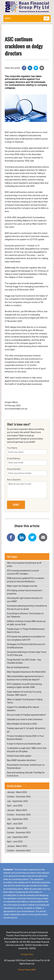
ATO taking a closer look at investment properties (24, 592)
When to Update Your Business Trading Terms (25, 701)
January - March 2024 (17, 828)
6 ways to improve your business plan (24, 744)
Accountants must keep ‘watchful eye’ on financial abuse (26, 766)
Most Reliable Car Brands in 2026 (22, 724)
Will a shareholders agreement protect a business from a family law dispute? (25, 678)
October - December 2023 (19, 833)
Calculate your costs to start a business (25, 719)
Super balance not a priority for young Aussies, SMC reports (24, 693)
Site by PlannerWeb (27, 970)
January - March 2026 (17, 792)
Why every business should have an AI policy (24, 564)
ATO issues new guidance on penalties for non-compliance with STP (26, 638)
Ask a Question (27, 488)
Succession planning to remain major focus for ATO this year (27, 654)
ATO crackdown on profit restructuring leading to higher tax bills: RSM (24, 686)
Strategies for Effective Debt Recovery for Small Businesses (26, 646)
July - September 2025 (17, 801)
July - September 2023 (17, 837)
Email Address (27, 461)
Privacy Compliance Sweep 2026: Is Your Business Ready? (25, 738)
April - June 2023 (15, 842)
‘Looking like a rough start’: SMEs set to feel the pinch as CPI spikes (27, 750)
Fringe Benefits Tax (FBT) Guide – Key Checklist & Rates (24, 661)
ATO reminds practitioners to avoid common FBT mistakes (23, 572)
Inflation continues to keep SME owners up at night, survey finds (26, 623)
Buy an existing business (18, 667)
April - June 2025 (15, 806)
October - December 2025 (19, 797)
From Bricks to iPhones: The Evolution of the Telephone (25, 615)
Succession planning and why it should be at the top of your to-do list (27, 607)
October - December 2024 (19, 815)
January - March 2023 (17, 846)
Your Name (27, 451)
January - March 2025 (17, 810)
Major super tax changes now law (22, 586)
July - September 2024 (17, 819)
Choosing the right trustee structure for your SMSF (25, 600)
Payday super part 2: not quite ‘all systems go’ (26, 730)
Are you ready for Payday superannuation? (26, 715)
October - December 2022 (19, 851)
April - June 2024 (15, 824)
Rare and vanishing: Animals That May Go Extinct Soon (26, 774)
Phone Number (27, 472)
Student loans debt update (19, 756)
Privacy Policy (27, 954)
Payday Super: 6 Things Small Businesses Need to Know (26, 631)
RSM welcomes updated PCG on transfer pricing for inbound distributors (26, 580)
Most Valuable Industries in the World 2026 (26, 672)
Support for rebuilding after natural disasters (23, 709)
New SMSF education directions (21, 760)
